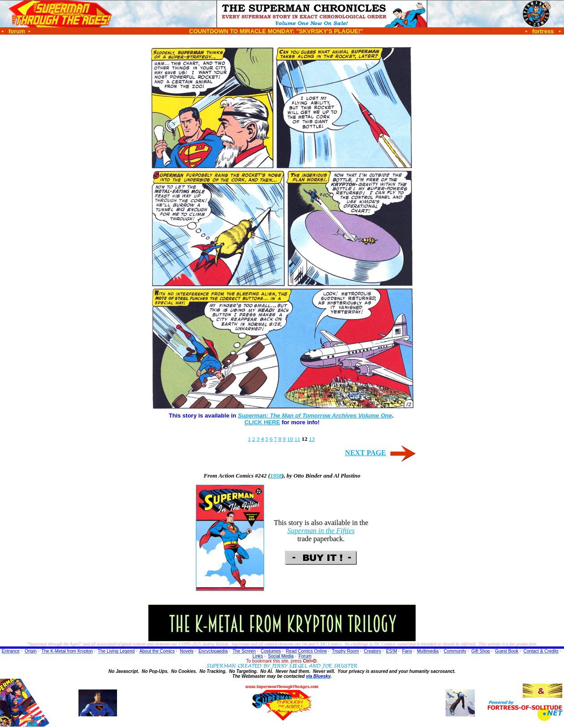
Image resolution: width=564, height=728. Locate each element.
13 (312, 439)
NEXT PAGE (366, 453)
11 (297, 439)
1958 (276, 476)
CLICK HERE (262, 422)
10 (290, 439)
